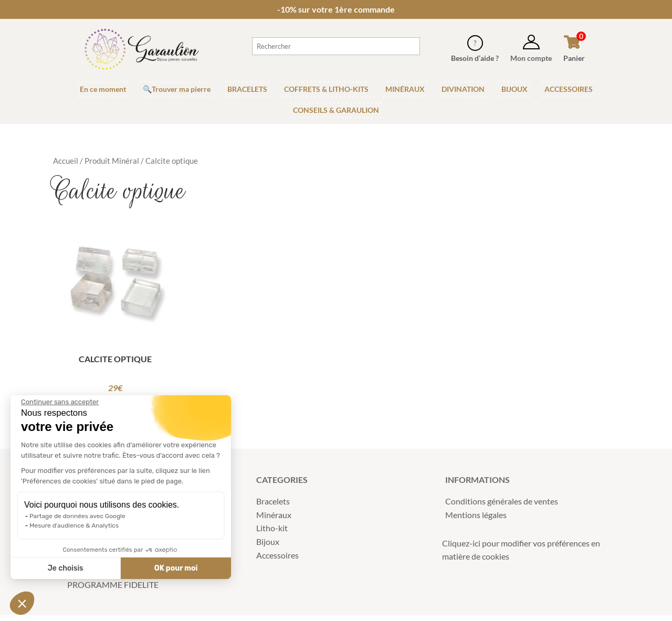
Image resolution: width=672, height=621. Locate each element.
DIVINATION (463, 89)
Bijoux (268, 547)
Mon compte (531, 58)
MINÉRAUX (405, 89)
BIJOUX (514, 89)
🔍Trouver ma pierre (177, 89)
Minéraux (274, 520)
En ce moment (103, 89)
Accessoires (277, 560)
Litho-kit (272, 534)
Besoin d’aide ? (475, 58)
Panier (574, 58)
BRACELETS (247, 89)
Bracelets (273, 507)
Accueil (66, 161)
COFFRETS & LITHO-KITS (326, 89)
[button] (22, 603)
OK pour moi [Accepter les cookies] (133, 568)
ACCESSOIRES (569, 89)
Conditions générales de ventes (502, 507)
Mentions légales (476, 520)
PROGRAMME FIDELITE (113, 590)
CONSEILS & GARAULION (336, 110)
